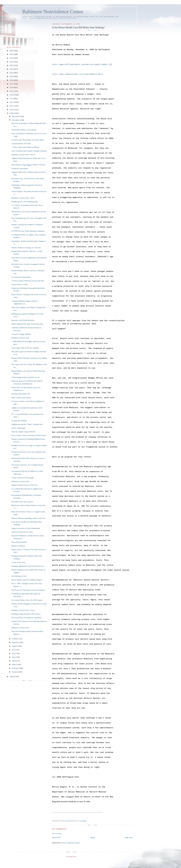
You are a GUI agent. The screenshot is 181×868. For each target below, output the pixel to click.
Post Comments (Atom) (71, 843)
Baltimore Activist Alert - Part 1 (23, 198)
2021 (12, 69)
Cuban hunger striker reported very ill (25, 377)
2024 (12, 58)
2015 (12, 91)
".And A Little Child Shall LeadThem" (26, 147)
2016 (12, 87)
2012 (12, 102)
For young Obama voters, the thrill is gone (27, 600)
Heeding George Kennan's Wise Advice (26, 614)
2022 (12, 65)
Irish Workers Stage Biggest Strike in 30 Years (28, 165)
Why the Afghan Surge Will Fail (23, 432)
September (16, 642)
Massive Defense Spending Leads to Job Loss (28, 518)
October (15, 639)
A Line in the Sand (18, 562)
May (14, 657)
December (16, 116)
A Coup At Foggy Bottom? (21, 334)
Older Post (129, 837)
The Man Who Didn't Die (21, 394)
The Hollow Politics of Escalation (24, 130)
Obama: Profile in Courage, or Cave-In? (26, 248)
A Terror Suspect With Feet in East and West (28, 281)
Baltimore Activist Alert (20, 338)
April (14, 661)
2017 (12, 84)
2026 (12, 51)
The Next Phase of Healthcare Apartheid (26, 618)
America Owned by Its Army (22, 532)
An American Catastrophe (21, 277)
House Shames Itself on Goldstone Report (27, 580)
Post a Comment (57, 834)
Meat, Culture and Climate (21, 398)
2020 (12, 73)
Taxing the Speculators (20, 168)
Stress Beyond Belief (19, 542)
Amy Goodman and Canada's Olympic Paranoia (29, 151)
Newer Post (56, 837)
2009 (12, 113)
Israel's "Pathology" (19, 428)
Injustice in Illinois (18, 546)
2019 (12, 76)
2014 (12, 95)
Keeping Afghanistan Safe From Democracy (28, 566)
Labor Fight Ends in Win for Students (25, 348)
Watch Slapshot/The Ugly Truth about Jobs (27, 324)
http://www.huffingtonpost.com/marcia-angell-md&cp (80, 64)
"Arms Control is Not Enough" (23, 478)
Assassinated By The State (21, 144)
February (15, 668)
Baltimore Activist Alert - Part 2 (23, 610)
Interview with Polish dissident (23, 320)
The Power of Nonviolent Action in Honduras (28, 590)
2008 (12, 676)
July (14, 650)
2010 (12, 110)
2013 (12, 98)
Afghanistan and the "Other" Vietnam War (27, 424)
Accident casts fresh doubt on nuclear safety (28, 140)
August (15, 646)
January (15, 672)
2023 (12, 62)
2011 (12, 106)
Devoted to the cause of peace (22, 502)
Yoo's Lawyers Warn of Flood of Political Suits (29, 435)
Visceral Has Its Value (19, 284)
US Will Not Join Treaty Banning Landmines (28, 231)
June (14, 653)
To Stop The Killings (19, 421)
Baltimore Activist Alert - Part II (23, 155)
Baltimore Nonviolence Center (53, 12)
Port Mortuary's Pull (19, 576)
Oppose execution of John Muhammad (26, 528)
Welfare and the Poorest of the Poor (24, 485)
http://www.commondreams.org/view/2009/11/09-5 (77, 74)
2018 (12, 80)
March (14, 664)
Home (93, 837)
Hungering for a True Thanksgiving (24, 202)
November (16, 120)
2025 (12, 54)
